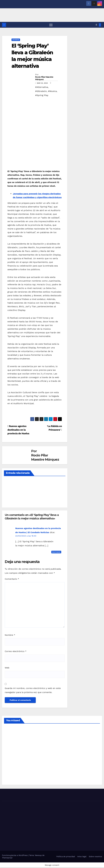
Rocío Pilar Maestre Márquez (44, 78)
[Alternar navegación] (51, 25)
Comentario (12, 579)
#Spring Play (42, 95)
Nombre (10, 635)
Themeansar (7, 858)
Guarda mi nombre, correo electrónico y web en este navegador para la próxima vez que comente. (33, 690)
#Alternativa (42, 87)
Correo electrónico (16, 652)
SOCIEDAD (16, 40)
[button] (96, 25)
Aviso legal (82, 857)
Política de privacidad (66, 857)
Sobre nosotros (95, 857)
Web (7, 668)
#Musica (52, 91)
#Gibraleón (41, 91)
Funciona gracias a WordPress (15, 855)
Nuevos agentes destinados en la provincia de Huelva (18, 430)
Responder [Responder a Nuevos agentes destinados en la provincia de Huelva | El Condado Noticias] (56, 552)
